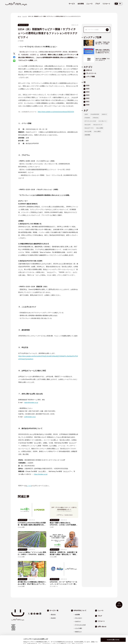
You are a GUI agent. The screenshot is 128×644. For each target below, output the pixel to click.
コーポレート (103, 121)
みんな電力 (98, 131)
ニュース (25, 16)
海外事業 (88, 135)
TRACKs (96, 118)
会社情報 (77, 615)
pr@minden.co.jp (30, 417)
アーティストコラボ (91, 121)
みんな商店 (100, 128)
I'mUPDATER (95, 114)
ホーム (19, 16)
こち (28, 486)
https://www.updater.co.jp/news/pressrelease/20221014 (56, 112)
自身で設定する (28, 640)
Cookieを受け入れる (113, 631)
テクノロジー (79, 618)
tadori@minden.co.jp (31, 403)
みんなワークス (89, 128)
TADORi (21, 41)
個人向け (53, 615)
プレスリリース (23, 25)
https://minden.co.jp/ (41, 474)
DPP (87, 114)
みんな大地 (88, 131)
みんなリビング (98, 125)
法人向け (53, 618)
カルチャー (78, 621)
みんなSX (88, 125)
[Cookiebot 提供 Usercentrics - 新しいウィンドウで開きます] (12, 641)
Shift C (105, 114)
